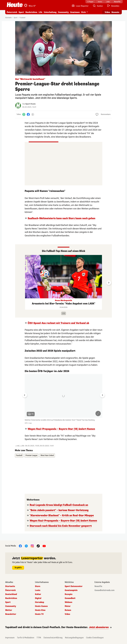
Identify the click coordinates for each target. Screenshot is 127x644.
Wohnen (68, 602)
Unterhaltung (50, 12)
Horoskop (40, 602)
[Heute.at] (15, 5)
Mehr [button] (84, 12)
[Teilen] (33, 114)
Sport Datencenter (74, 586)
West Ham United (47, 455)
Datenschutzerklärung (53, 638)
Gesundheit (70, 598)
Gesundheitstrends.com (104, 590)
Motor (68, 606)
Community (63, 12)
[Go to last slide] (25, 395)
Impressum (10, 638)
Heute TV (39, 614)
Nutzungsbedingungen (74, 638)
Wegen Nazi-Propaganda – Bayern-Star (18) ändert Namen (61, 429)
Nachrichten (31, 12)
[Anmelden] (113, 6)
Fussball (22, 18)
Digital (38, 598)
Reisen (68, 610)
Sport (21, 12)
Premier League (31, 455)
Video (67, 614)
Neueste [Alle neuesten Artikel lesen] (115, 12)
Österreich (12, 12)
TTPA (39, 638)
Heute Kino (40, 610)
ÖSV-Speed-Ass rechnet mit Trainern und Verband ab (58, 323)
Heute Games (41, 606)
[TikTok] (38, 546)
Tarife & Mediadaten (26, 638)
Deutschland (11, 594)
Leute (38, 590)
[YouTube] (44, 546)
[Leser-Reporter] (80, 6)
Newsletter (11, 614)
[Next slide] (109, 283)
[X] (26, 546)
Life (40, 12)
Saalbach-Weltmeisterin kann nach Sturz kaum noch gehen (61, 218)
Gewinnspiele (71, 590)
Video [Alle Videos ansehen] (107, 12)
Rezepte (69, 594)
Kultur (38, 594)
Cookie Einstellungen (95, 638)
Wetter (9, 610)
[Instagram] (32, 546)
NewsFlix (98, 586)
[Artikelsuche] (98, 6)
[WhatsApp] (24, 114)
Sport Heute (31, 104)
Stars (38, 586)
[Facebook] (28, 114)
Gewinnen (75, 12)
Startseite (8, 18)
